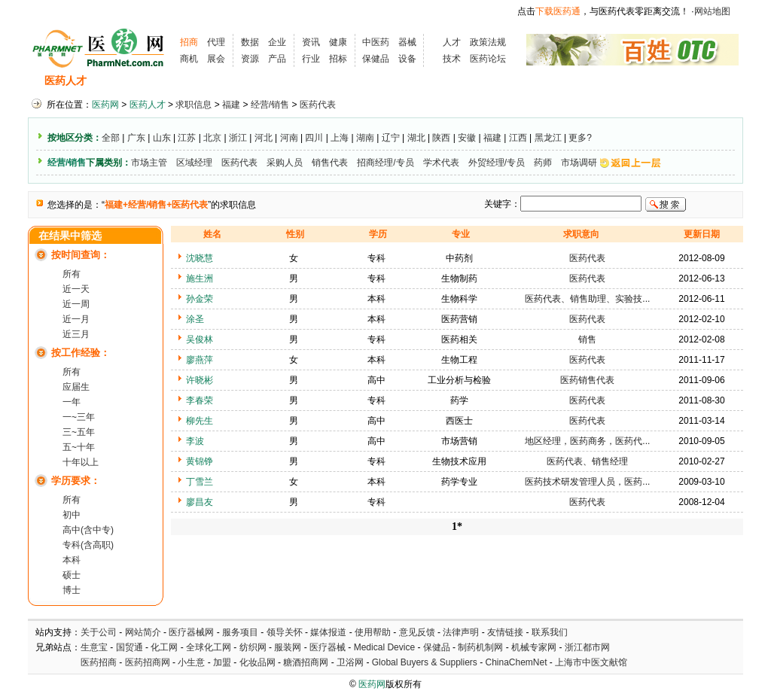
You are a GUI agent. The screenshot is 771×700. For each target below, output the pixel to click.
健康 (338, 42)
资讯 (311, 42)
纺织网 (253, 647)
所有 (72, 274)
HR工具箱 (473, 81)
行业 (311, 59)
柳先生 (200, 421)
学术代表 (441, 163)
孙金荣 (200, 299)
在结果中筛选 (70, 236)
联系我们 (550, 632)
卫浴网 (351, 662)
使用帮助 (373, 632)
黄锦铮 (200, 461)
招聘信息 (123, 81)
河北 (264, 138)
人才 (452, 42)
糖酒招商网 (306, 662)
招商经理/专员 (385, 163)
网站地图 (712, 11)
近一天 (76, 289)
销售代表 (330, 163)
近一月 (76, 319)
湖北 (416, 138)
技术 (452, 59)
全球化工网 (209, 647)
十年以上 (81, 462)
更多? (580, 138)
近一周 (76, 304)
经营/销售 (270, 105)
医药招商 (99, 662)
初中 (72, 515)
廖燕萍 (200, 360)
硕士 (72, 575)
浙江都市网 (587, 647)
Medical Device (384, 647)
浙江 (238, 138)
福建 (231, 105)
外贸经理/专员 (497, 163)
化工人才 (535, 81)
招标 (338, 59)
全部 (111, 138)
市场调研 (579, 163)
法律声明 (461, 632)
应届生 (76, 387)
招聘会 (237, 81)
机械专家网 (534, 647)
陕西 (441, 138)
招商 (189, 42)
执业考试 (291, 81)
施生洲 (200, 278)
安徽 (467, 138)
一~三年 (79, 417)
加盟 (223, 662)
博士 (72, 590)
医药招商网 (148, 662)
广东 (136, 138)
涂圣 (195, 319)
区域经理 (194, 163)
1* (457, 527)
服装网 (288, 647)
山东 (162, 138)
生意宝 (94, 647)
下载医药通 (558, 11)
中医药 (376, 42)
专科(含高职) (88, 545)
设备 (407, 59)
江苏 (187, 138)
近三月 (76, 334)
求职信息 (182, 81)
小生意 (191, 662)
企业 (277, 42)
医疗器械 (328, 647)
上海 (340, 138)
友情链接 (505, 632)
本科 (72, 560)
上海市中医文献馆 (591, 662)
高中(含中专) (88, 530)
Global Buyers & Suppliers (425, 662)
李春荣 (200, 400)
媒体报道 (328, 632)
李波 (195, 441)
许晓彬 (200, 380)
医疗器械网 (191, 632)
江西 (518, 138)
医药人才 (66, 81)
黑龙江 (548, 138)
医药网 (105, 105)
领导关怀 (285, 632)
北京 (212, 138)
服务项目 (240, 632)
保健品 (376, 59)
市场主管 (149, 163)
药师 (543, 163)
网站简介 (143, 632)
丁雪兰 (200, 482)
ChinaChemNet (516, 662)
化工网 (164, 647)
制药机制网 (480, 647)
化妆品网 (258, 662)
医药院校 (411, 81)
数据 (250, 42)
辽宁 (391, 138)
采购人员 (285, 163)
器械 (407, 42)
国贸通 (130, 647)
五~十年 (79, 447)
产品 (277, 59)
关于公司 (99, 632)
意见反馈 (417, 632)
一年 (72, 402)
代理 (216, 42)
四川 (314, 138)
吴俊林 (200, 339)
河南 (289, 138)
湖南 (365, 138)
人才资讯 (352, 81)
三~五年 (79, 432)
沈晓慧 (200, 258)
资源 (250, 59)
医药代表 (318, 105)
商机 (189, 59)
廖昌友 (200, 502)
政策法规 (488, 42)
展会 (216, 59)
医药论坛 (488, 59)
